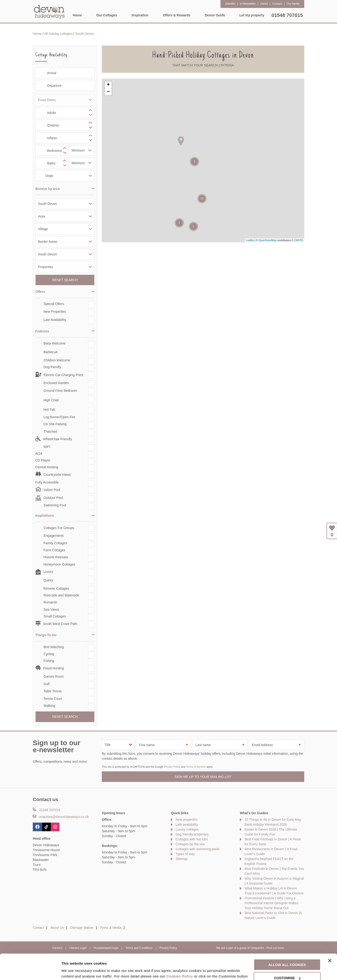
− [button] (108, 92)
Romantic (50, 602)
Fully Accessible (47, 482)
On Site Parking (55, 424)
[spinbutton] (65, 113)
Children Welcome (57, 360)
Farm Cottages (54, 550)
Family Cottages (55, 543)
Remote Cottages (56, 588)
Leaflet (250, 240)
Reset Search (65, 280)
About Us (57, 928)
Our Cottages (107, 15)
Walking (49, 706)
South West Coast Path (60, 624)
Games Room (54, 676)
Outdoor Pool (53, 498)
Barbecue (51, 352)
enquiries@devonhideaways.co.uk (64, 817)
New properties (187, 820)
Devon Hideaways (49, 12)
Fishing (49, 661)
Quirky (48, 580)
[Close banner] (330, 936)
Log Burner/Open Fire (59, 417)
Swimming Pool (55, 505)
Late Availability (55, 320)
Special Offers (54, 304)
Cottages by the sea (190, 844)
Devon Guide (215, 15)
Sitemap (181, 859)
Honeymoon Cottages (59, 564)
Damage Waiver (82, 928)
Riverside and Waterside (61, 595)
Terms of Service (196, 767)
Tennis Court (53, 699)
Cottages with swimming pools (198, 849)
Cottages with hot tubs (192, 839)
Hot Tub (49, 410)
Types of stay (185, 854)
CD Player (43, 460)
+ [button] (108, 85)
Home (77, 15)
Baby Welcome (55, 343)
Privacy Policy (172, 767)
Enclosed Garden (56, 383)
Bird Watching (54, 647)
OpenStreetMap (267, 240)
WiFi (47, 447)
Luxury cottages (187, 829)
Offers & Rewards (177, 15)
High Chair (51, 400)
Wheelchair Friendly (58, 439)
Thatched (50, 432)
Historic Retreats (56, 557)
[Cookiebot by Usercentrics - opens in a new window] (30, 971)
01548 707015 (287, 15)
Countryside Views (57, 475)
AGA (39, 454)
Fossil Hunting (53, 668)
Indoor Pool (52, 490)
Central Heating (47, 467)
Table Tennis (53, 691)
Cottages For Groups (59, 528)
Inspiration (140, 15)
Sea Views (51, 610)
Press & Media (111, 928)
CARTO (299, 240)
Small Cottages (55, 616)
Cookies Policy (180, 952)
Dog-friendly (52, 367)
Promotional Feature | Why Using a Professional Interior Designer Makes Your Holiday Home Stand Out (271, 903)
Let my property (252, 15)
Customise (70, 971)
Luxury (48, 572)
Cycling (49, 654)
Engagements (54, 536)
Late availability (187, 824)
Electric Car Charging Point (63, 375)
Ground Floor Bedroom (60, 391)
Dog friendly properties (192, 834)
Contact (38, 928)
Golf (47, 684)
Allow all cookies (287, 941)
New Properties (55, 312)
